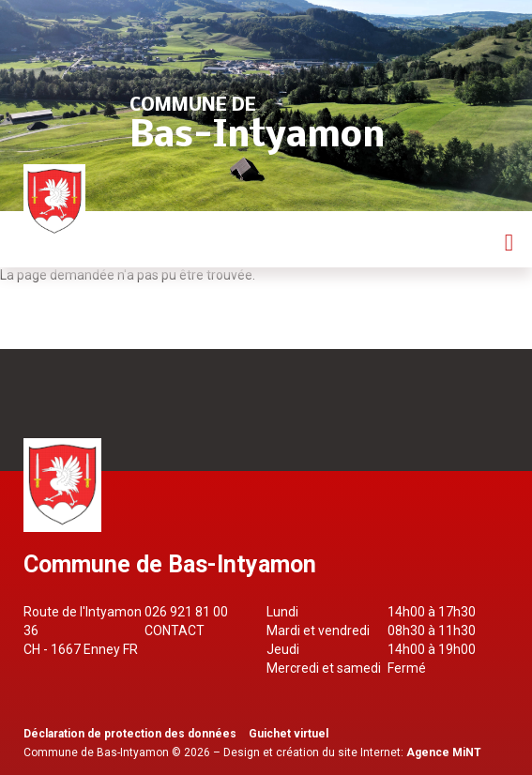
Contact (175, 631)
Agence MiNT (444, 752)
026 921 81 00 (186, 612)
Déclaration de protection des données (130, 734)
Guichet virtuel (289, 734)
